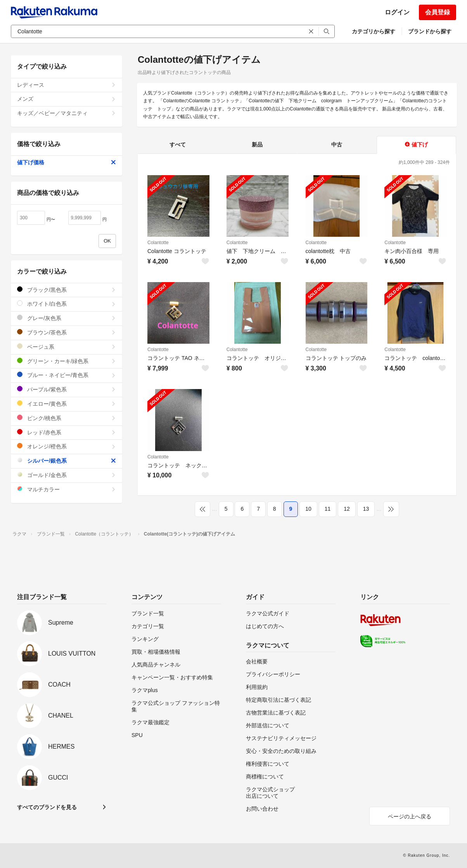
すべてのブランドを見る (47, 807)
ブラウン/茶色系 (67, 332)
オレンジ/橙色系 (67, 446)
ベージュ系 (67, 347)
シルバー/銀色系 (67, 461)
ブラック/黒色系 (67, 290)
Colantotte (158, 243)
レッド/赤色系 (67, 432)
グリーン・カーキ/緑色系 (67, 361)
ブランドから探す (430, 31)
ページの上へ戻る (410, 816)
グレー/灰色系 (67, 318)
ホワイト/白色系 (67, 304)
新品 (257, 145)
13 (366, 509)
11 (328, 509)
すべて (178, 145)
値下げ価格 (67, 162)
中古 (337, 145)
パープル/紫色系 (67, 389)
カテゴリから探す (374, 31)
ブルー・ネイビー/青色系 (67, 375)
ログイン (397, 12)
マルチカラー (67, 489)
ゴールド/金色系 (67, 475)
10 (308, 509)
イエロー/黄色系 (67, 404)
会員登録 (438, 12)
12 (347, 509)
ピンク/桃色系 (67, 418)
